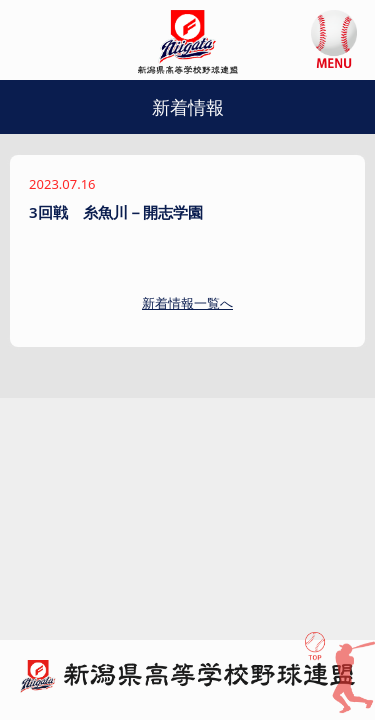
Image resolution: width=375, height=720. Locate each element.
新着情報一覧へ (187, 303)
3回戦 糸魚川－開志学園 (116, 212)
